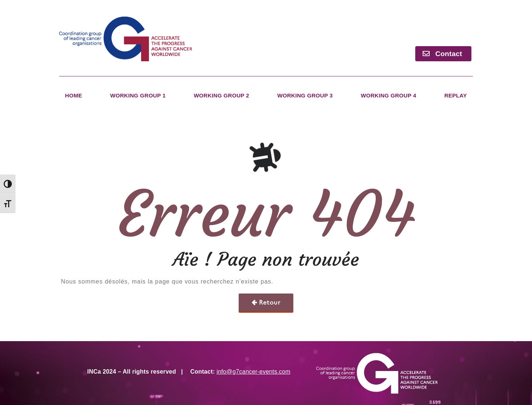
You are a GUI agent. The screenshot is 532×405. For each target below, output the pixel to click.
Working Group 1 (138, 95)
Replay (456, 95)
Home (74, 95)
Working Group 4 (389, 95)
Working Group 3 (305, 95)
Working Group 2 (221, 95)
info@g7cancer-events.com (253, 372)
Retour (270, 303)
